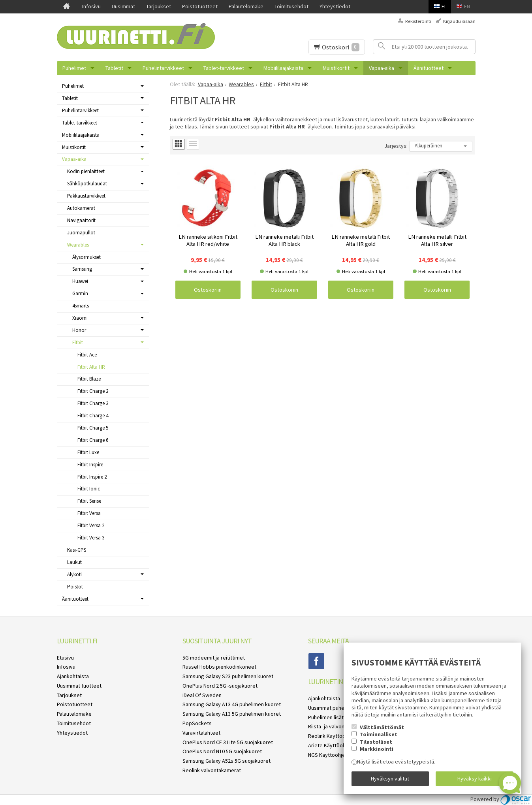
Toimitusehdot (291, 6)
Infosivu (91, 6)
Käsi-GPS (77, 550)
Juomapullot (81, 233)
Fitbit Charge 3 (93, 403)
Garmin (80, 293)
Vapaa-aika (382, 68)
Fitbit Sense (89, 501)
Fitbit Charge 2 (93, 391)
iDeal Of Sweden (202, 695)
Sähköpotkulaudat (87, 184)
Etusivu (65, 658)
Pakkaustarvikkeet (86, 196)
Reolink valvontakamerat (212, 770)
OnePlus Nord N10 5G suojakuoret (222, 751)
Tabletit (114, 68)
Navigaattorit (81, 220)
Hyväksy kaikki (475, 779)
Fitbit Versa (89, 513)
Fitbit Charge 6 (93, 440)
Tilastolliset (376, 742)
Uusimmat (123, 6)
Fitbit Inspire (90, 465)
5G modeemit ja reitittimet (214, 658)
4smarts (81, 306)
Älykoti (74, 574)
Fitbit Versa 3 (91, 538)
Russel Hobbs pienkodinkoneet (219, 667)
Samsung (82, 269)
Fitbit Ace (87, 355)
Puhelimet (74, 68)
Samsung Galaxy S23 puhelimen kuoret (228, 676)
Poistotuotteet (200, 6)
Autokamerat (81, 208)
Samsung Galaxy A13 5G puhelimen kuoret (232, 714)
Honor (79, 330)
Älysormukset (86, 257)
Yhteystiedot (335, 6)
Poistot (75, 587)
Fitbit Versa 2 (91, 525)
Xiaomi (80, 318)
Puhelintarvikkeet (163, 68)
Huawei (80, 281)
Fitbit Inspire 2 (92, 477)
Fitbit (78, 342)
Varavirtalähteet (201, 733)
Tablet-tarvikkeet (224, 68)
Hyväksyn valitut (390, 779)
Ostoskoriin (208, 290)
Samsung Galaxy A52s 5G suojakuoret (227, 761)
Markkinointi (377, 749)
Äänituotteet (429, 68)
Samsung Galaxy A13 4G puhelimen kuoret (232, 704)
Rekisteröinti (418, 21)
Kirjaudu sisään (459, 21)
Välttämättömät (382, 727)
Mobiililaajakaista (283, 68)
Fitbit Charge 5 (93, 428)
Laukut (74, 562)
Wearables (78, 245)
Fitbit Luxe (88, 452)
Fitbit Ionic (89, 489)
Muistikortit (336, 68)
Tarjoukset (159, 6)
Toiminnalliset (379, 734)
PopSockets (197, 723)
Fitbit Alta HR (91, 367)
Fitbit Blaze (89, 379)
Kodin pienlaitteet (86, 171)
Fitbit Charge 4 (93, 416)
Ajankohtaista (73, 676)
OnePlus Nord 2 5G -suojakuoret (220, 686)
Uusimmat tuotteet (79, 686)
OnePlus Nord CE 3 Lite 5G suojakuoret (228, 742)
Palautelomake (246, 6)
